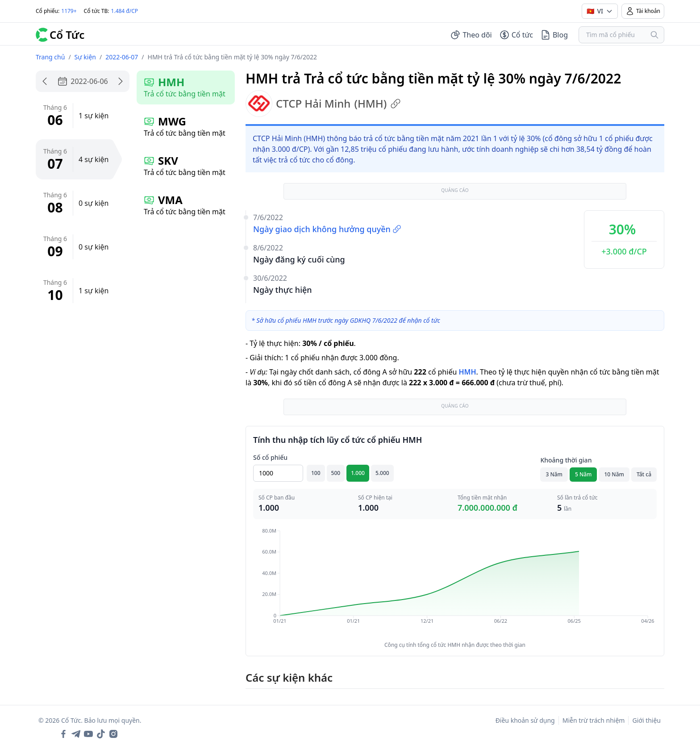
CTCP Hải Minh (323, 104)
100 (316, 473)
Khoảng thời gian (566, 460)
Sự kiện (85, 57)
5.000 (382, 473)
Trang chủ (50, 57)
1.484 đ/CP (125, 11)
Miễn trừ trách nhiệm (594, 720)
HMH (467, 372)
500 (336, 473)
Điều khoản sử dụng (525, 720)
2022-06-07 (122, 57)
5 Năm (583, 474)
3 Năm (554, 474)
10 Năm (614, 474)
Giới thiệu (646, 720)
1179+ (69, 11)
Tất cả (644, 474)
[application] (455, 582)
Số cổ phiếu (270, 457)
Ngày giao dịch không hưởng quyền (327, 229)
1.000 (358, 473)
